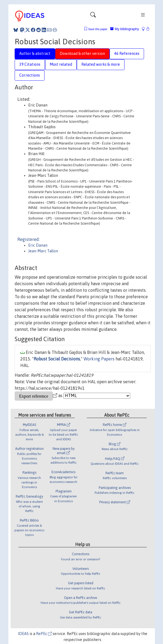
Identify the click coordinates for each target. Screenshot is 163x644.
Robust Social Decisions (57, 359)
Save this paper (98, 29)
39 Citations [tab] (30, 64)
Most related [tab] (61, 64)
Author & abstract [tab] (35, 54)
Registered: (28, 239)
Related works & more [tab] (101, 64)
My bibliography (124, 29)
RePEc (44, 634)
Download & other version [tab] (82, 54)
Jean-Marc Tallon (43, 251)
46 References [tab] (127, 54)
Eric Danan (38, 245)
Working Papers (99, 359)
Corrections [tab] (30, 75)
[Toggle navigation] (93, 16)
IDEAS (23, 634)
